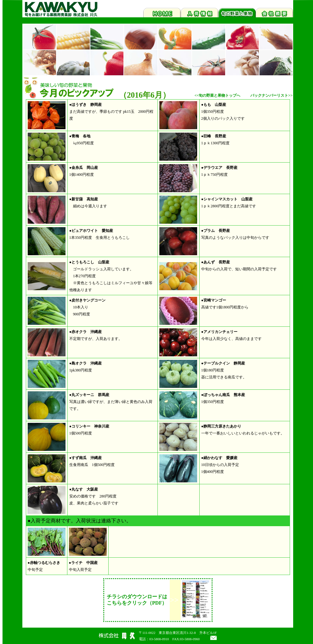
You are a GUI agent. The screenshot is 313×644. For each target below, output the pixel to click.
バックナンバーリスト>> (271, 95)
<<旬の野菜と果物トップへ (218, 95)
